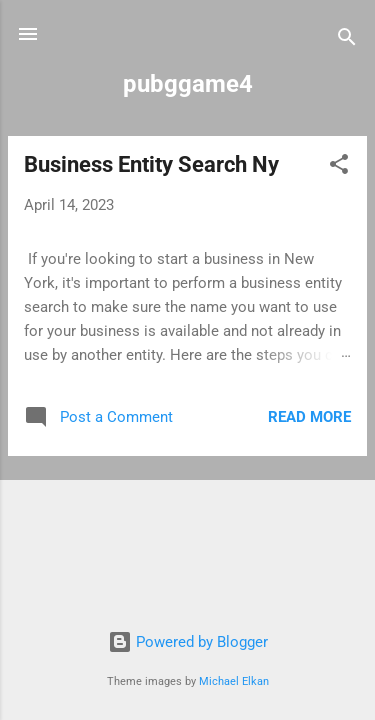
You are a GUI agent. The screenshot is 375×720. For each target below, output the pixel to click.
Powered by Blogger (188, 642)
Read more (309, 417)
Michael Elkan (234, 681)
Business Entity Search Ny (151, 164)
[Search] (347, 40)
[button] (339, 167)
